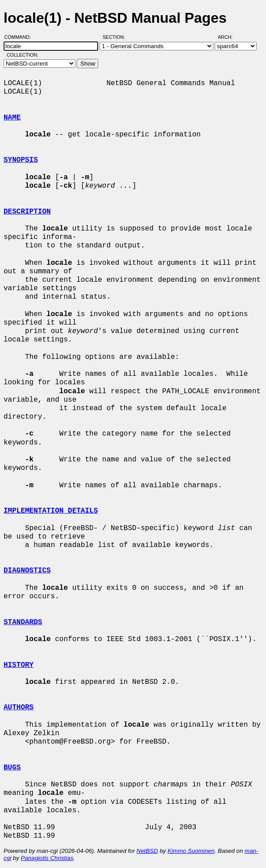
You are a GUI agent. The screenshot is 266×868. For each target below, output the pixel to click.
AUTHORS (19, 708)
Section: (116, 37)
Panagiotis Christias (47, 858)
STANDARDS (23, 622)
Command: (20, 37)
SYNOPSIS (21, 160)
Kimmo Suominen (191, 851)
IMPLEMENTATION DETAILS (51, 511)
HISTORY (19, 665)
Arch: (229, 37)
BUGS (12, 768)
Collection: (23, 55)
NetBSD (147, 851)
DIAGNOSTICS (27, 571)
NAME (12, 118)
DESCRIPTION (27, 212)
